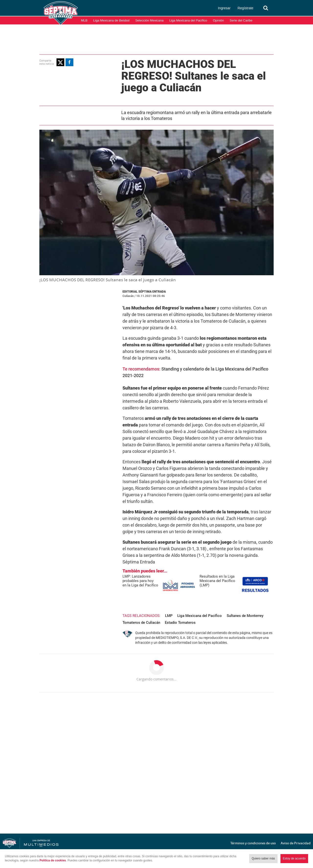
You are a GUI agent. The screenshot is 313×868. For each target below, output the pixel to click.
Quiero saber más (263, 858)
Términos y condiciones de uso (253, 843)
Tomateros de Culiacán (141, 623)
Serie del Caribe (241, 20)
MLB (84, 20)
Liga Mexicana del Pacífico (188, 20)
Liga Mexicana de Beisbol (111, 20)
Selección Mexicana (149, 20)
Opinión (218, 20)
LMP (169, 616)
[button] (60, 62)
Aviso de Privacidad (296, 843)
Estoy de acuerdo (294, 858)
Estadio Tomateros (180, 623)
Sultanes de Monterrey (245, 616)
